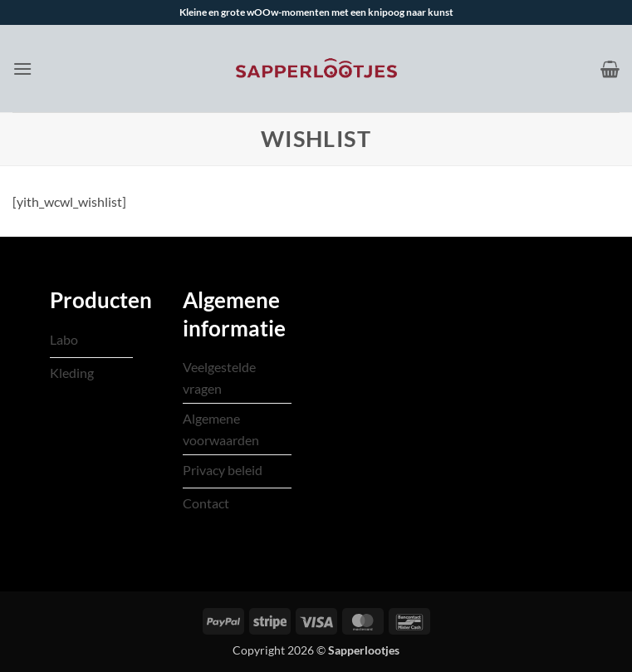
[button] (22, 69)
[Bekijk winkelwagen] (610, 69)
